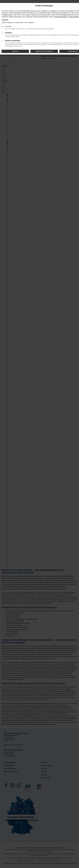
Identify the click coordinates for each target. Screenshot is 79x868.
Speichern (15, 51)
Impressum (5, 20)
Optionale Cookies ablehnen (44, 51)
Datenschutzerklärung (61, 17)
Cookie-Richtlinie (74, 17)
